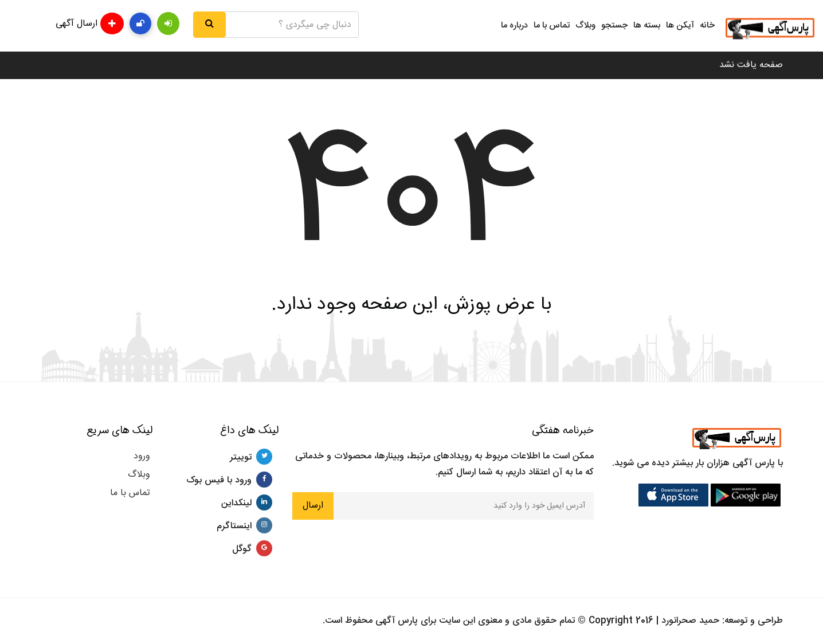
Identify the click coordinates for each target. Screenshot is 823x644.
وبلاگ (585, 25)
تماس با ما (552, 25)
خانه (707, 25)
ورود (142, 456)
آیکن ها (680, 25)
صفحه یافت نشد (751, 65)
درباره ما (514, 25)
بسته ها (647, 25)
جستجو (614, 25)
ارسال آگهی (90, 23)
